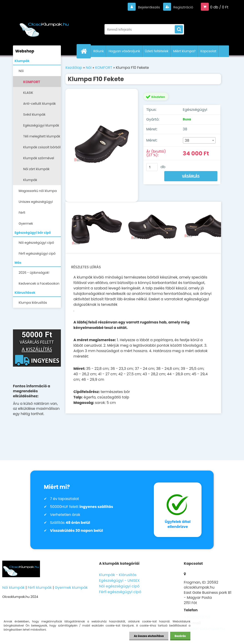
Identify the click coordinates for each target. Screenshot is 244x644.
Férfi (22, 213)
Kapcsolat (208, 51)
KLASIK (28, 93)
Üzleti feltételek (157, 51)
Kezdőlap (74, 68)
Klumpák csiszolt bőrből (42, 147)
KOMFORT (32, 82)
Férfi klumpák (40, 588)
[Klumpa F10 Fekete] (102, 145)
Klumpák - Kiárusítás (118, 575)
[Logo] (44, 27)
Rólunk (99, 51)
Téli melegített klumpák (42, 136)
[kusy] (152, 167)
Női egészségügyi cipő (36, 243)
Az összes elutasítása (149, 636)
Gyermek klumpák (71, 588)
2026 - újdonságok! (34, 273)
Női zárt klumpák (36, 169)
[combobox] (199, 140)
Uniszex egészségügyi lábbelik (36, 203)
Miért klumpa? (184, 51)
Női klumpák (13, 588)
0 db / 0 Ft (219, 7)
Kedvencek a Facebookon (39, 283)
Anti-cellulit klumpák (40, 104)
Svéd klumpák (34, 114)
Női (21, 71)
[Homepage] (86, 51)
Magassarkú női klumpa (38, 191)
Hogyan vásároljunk (124, 51)
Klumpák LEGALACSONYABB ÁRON (37, 181)
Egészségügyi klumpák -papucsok (41, 127)
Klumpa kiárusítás (33, 303)
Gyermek (26, 224)
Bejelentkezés (146, 7)
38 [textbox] (187, 140)
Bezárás (180, 636)
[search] (179, 30)
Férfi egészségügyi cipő (37, 254)
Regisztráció (182, 7)
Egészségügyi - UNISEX (119, 581)
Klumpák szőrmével (39, 158)
